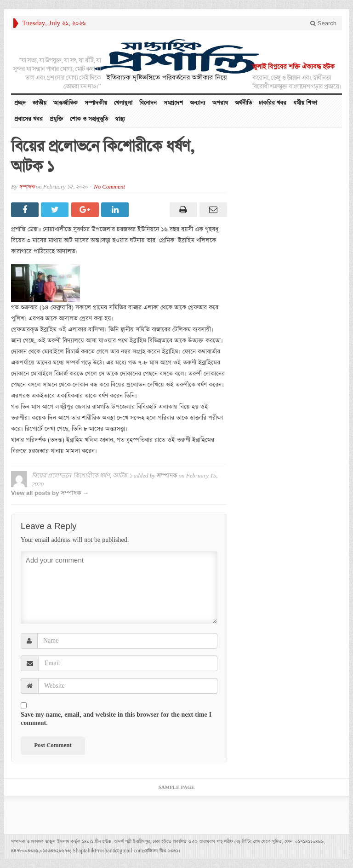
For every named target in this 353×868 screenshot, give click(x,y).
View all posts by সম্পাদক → (50, 493)
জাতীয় (40, 103)
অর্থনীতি (243, 103)
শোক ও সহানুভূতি (89, 119)
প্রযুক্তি (56, 119)
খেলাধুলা (123, 103)
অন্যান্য (198, 103)
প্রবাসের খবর (28, 119)
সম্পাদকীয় (96, 103)
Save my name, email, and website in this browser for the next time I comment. (116, 719)
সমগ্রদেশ (173, 103)
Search (323, 23)
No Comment (109, 187)
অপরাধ (220, 103)
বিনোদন (148, 103)
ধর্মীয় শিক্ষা (305, 103)
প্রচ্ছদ (20, 103)
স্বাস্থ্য (120, 119)
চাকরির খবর (273, 103)
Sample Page (177, 788)
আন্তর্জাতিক (65, 103)
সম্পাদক (27, 187)
